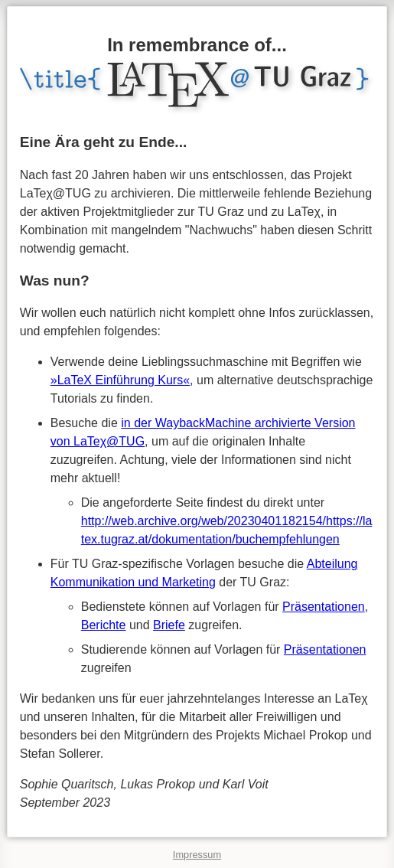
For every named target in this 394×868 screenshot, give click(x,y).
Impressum (197, 855)
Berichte (104, 625)
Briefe (169, 625)
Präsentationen (324, 607)
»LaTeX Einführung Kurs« (120, 380)
